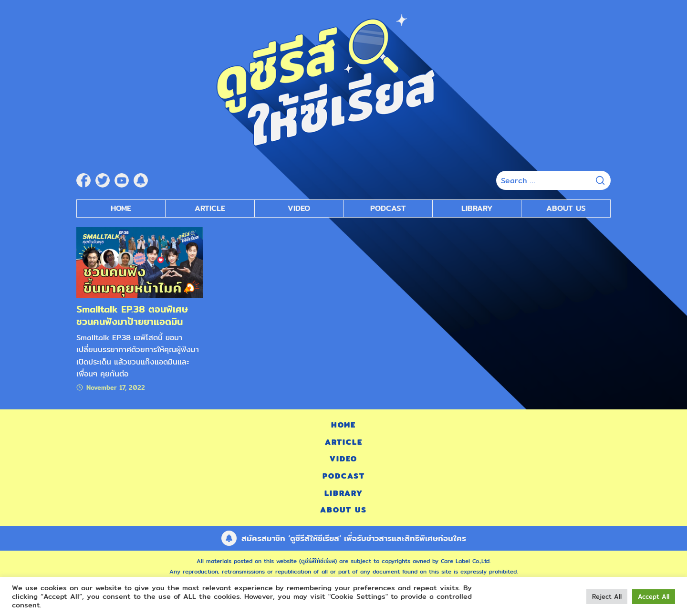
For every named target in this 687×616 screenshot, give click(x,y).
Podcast (344, 476)
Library (477, 208)
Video (343, 459)
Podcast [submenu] (388, 208)
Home (121, 208)
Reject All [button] (607, 596)
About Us (566, 208)
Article (210, 208)
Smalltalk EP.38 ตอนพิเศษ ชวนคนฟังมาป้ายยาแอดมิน (132, 315)
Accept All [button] (654, 596)
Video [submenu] (299, 208)
